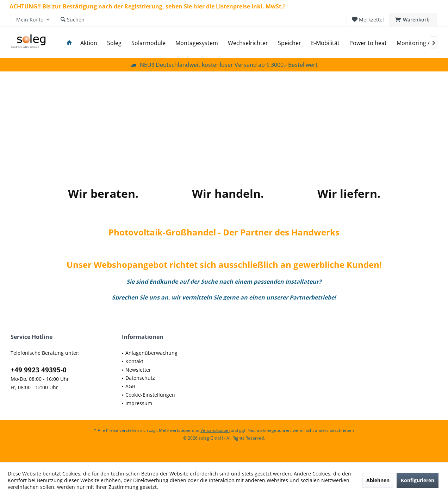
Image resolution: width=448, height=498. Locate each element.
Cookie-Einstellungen (150, 395)
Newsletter (138, 370)
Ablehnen (378, 480)
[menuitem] (413, 20)
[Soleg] (114, 43)
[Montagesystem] (197, 43)
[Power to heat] (368, 43)
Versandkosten (215, 430)
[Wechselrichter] (248, 43)
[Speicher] (290, 43)
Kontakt (134, 361)
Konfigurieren (418, 480)
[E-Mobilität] (325, 43)
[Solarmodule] (148, 43)
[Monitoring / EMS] (419, 43)
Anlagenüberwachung (151, 353)
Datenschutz (140, 378)
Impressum (139, 403)
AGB (130, 386)
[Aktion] (89, 43)
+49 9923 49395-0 (39, 370)
